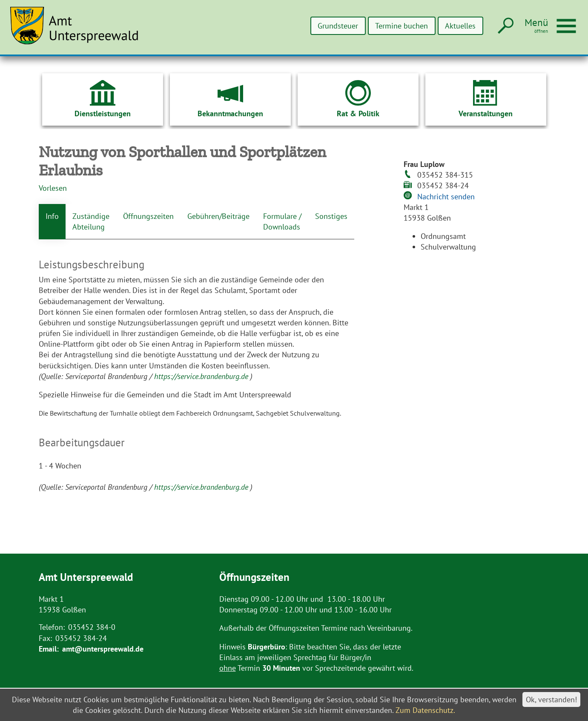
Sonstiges (331, 216)
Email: (49, 649)
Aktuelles (460, 26)
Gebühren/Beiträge (218, 216)
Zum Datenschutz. (425, 710)
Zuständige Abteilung (91, 221)
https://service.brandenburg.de (202, 376)
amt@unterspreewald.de (103, 649)
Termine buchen (402, 26)
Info (52, 216)
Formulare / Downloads (282, 221)
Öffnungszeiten (148, 216)
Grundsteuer (338, 26)
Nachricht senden (446, 197)
